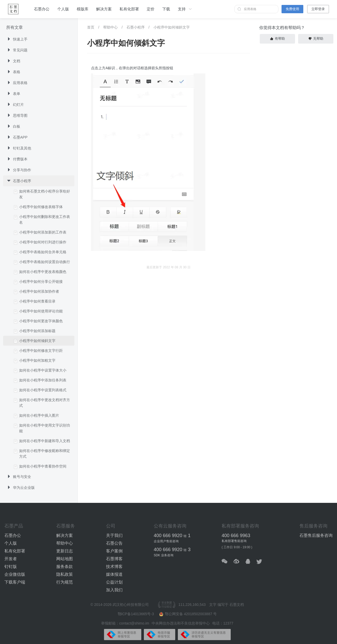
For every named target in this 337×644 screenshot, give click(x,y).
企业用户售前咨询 (166, 541)
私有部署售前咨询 (234, 541)
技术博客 (114, 567)
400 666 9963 (236, 536)
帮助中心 (110, 27)
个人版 (63, 9)
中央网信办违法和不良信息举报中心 (181, 623)
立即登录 (318, 9)
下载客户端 (15, 582)
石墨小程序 (136, 27)
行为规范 (65, 582)
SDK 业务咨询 (164, 555)
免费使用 (292, 9)
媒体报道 (114, 574)
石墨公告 (114, 543)
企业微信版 (15, 574)
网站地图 (65, 559)
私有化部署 (129, 9)
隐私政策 (65, 574)
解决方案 (104, 9)
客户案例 (114, 551)
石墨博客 (114, 559)
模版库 (83, 9)
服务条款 (65, 567)
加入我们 (114, 590)
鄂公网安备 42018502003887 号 (188, 614)
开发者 (11, 559)
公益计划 (114, 582)
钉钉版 (11, 567)
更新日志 (65, 551)
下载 (166, 9)
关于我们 (114, 535)
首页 (91, 27)
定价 (151, 9)
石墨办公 (42, 9)
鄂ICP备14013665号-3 (136, 614)
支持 (185, 9)
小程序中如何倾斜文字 (172, 27)
